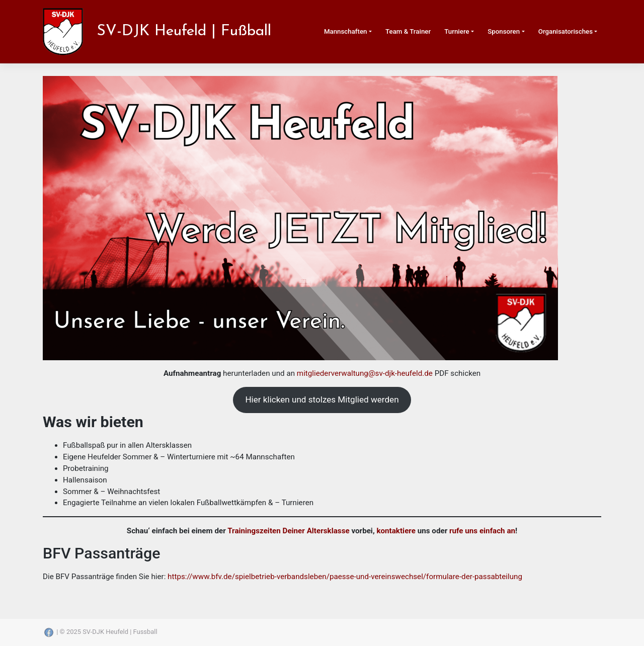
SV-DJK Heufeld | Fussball (120, 632)
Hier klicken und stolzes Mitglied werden (322, 399)
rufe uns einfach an (482, 531)
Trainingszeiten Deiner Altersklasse (288, 531)
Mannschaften (346, 31)
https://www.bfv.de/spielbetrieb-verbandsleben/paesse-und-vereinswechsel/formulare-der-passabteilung (345, 577)
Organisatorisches (566, 31)
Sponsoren (504, 31)
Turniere (457, 31)
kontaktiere (396, 531)
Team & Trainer (408, 31)
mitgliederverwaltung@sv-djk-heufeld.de (365, 373)
